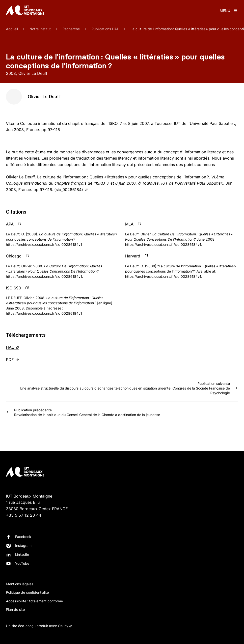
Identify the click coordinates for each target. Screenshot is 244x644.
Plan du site (15, 609)
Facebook (23, 537)
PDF (23, 359)
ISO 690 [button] (14, 288)
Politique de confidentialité (27, 592)
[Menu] (229, 10)
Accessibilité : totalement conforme (34, 601)
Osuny (63, 626)
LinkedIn (22, 554)
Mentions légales (20, 584)
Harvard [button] (133, 256)
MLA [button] (129, 224)
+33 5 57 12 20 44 (24, 515)
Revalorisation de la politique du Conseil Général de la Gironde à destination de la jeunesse (87, 412)
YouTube (22, 563)
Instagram (23, 546)
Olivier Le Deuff (44, 97)
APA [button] (10, 224)
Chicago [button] (14, 256)
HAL (23, 347)
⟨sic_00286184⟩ (71, 190)
